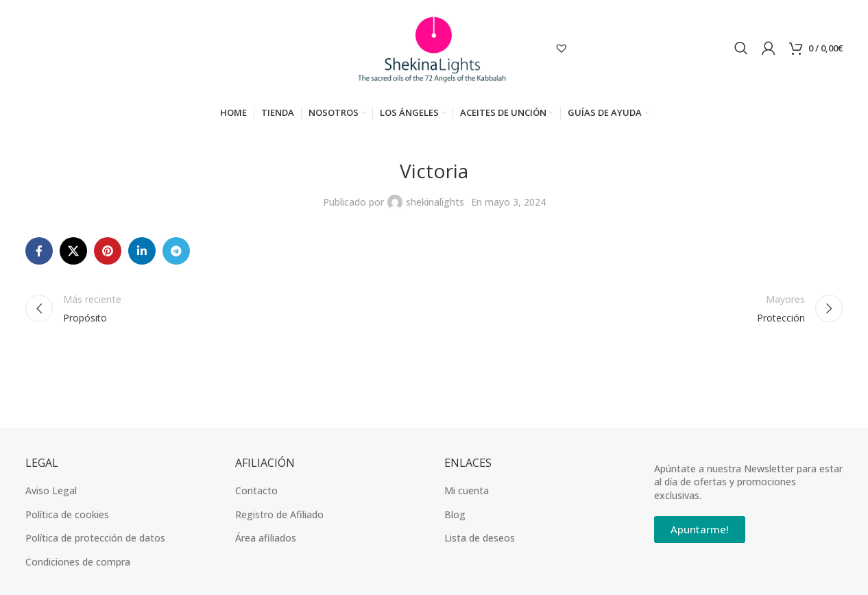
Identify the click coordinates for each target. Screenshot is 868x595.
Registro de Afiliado (279, 517)
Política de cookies (67, 517)
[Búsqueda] (741, 49)
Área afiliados (266, 541)
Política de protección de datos (95, 541)
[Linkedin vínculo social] (142, 254)
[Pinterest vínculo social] (108, 254)
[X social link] (73, 254)
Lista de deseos (480, 541)
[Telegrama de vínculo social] (176, 254)
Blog (455, 517)
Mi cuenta (467, 493)
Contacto (256, 493)
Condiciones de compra (78, 564)
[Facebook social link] (39, 254)
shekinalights (435, 205)
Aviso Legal (51, 493)
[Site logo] (434, 48)
